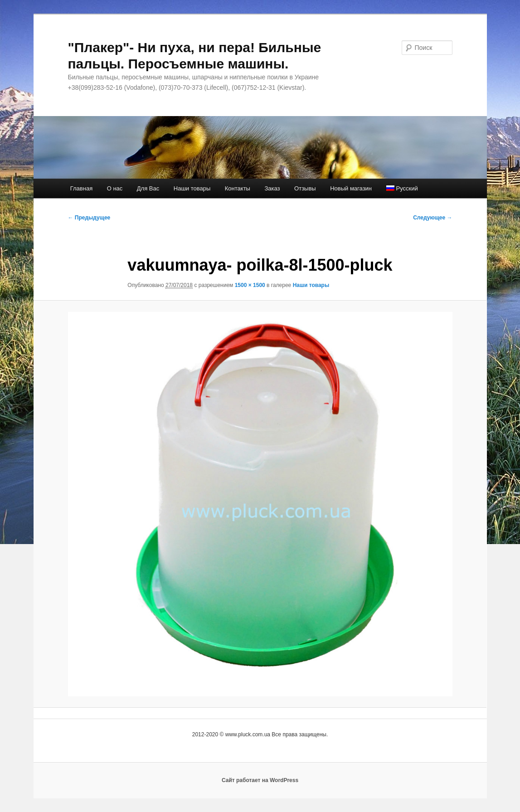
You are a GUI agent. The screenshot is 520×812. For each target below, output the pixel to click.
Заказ (272, 188)
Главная (81, 188)
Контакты (238, 188)
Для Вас (148, 188)
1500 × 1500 (250, 285)
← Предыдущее (89, 218)
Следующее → (433, 218)
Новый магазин (351, 188)
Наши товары (192, 188)
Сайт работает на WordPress (260, 780)
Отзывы (305, 188)
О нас (115, 188)
